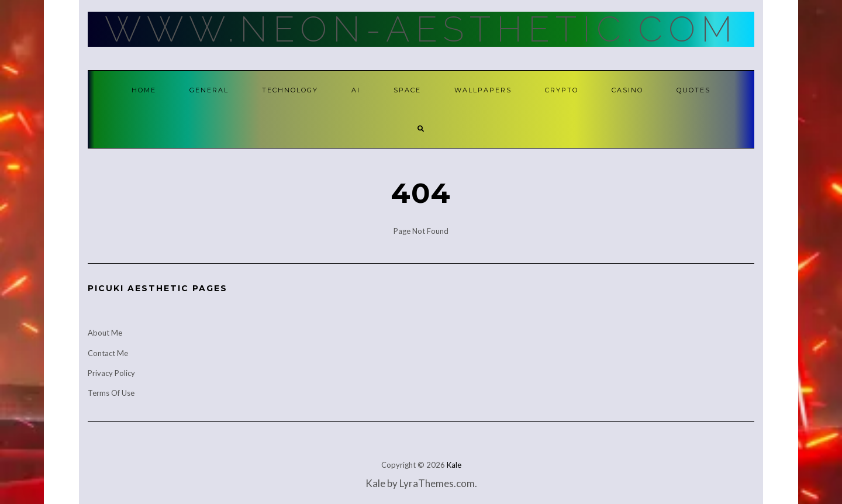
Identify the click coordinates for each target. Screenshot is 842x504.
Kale (454, 465)
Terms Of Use (111, 393)
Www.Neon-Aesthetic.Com (421, 29)
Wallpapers (483, 90)
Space (407, 90)
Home (144, 90)
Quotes (693, 90)
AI (356, 90)
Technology (290, 90)
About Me (105, 333)
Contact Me (108, 353)
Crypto (562, 90)
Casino (627, 90)
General (209, 90)
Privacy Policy (111, 373)
